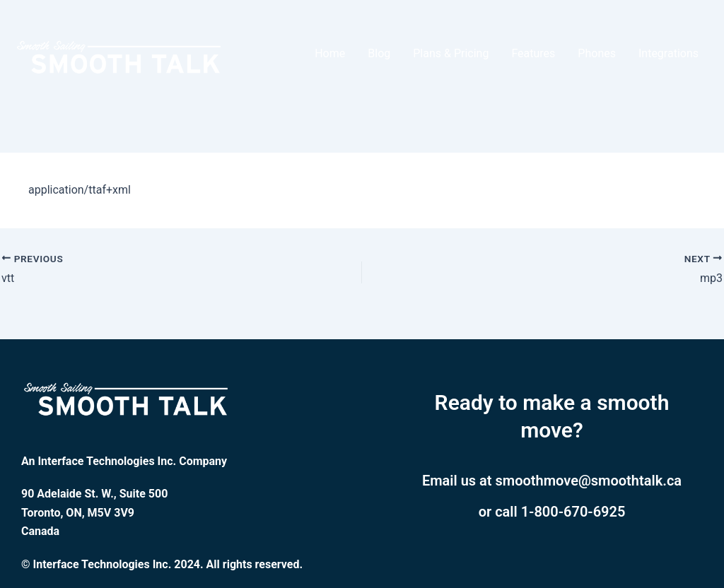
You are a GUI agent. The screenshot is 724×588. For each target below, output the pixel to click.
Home (330, 53)
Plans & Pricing (451, 53)
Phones (597, 53)
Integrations (668, 53)
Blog (379, 53)
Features (533, 53)
